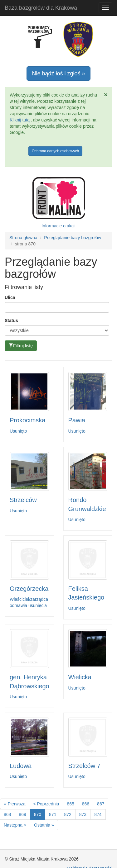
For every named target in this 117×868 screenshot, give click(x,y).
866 (86, 804)
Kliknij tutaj (20, 120)
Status (11, 320)
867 (101, 804)
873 (83, 814)
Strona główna (23, 238)
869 (22, 814)
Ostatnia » (44, 825)
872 (68, 814)
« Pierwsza (15, 804)
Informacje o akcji (58, 226)
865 (70, 804)
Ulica (10, 297)
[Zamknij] (106, 95)
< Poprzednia (46, 804)
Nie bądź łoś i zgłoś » (58, 74)
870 (38, 814)
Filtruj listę (21, 346)
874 (98, 814)
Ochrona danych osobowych (55, 151)
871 (53, 814)
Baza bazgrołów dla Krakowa (41, 8)
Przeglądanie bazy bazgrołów (73, 238)
